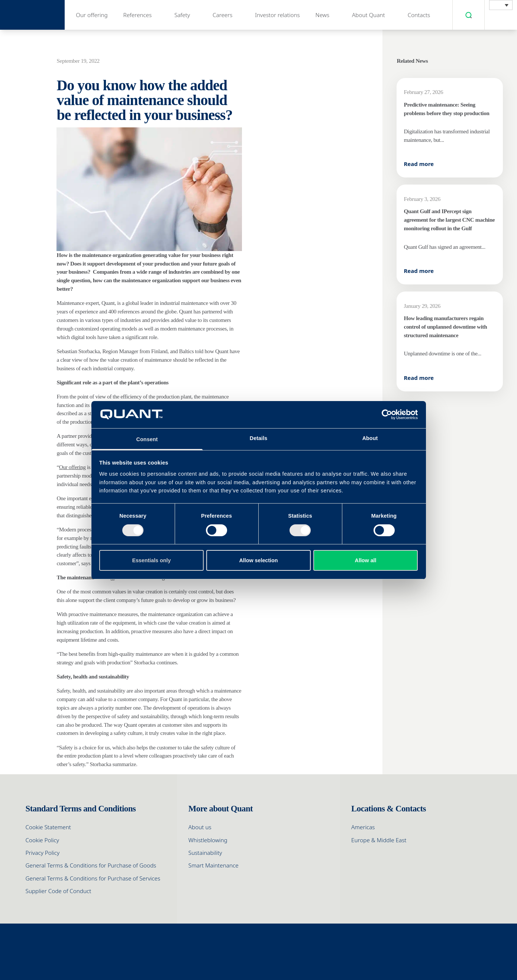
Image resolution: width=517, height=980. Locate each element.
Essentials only (151, 560)
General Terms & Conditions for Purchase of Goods (91, 865)
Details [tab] (259, 438)
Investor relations (277, 15)
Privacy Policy (43, 853)
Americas (363, 827)
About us (200, 827)
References (138, 15)
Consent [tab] (147, 439)
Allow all (366, 560)
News (323, 15)
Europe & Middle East (379, 840)
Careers (222, 15)
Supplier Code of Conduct (59, 891)
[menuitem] (501, 5)
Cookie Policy (42, 840)
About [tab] (370, 438)
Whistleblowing (208, 840)
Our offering (92, 15)
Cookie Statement (48, 827)
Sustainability (205, 853)
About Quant (369, 15)
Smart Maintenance (214, 865)
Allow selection (259, 560)
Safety (182, 15)
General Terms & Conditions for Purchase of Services (93, 878)
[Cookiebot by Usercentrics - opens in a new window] (385, 415)
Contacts (419, 15)
